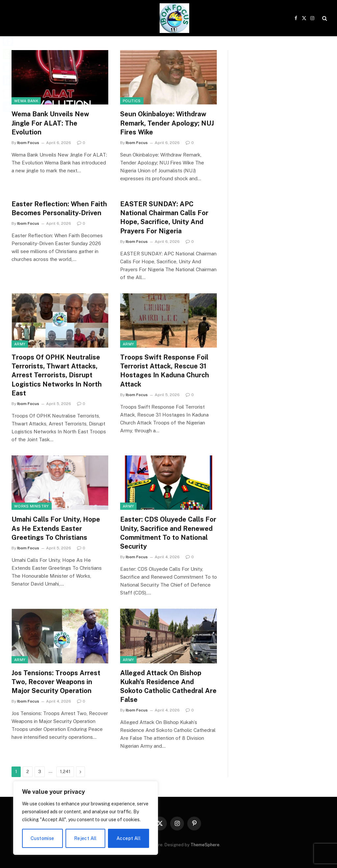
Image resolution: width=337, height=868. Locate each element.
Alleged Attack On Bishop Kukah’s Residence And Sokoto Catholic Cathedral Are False (168, 686)
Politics (132, 101)
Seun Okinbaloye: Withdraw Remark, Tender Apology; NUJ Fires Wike (167, 123)
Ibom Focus (28, 143)
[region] (86, 818)
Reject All (85, 838)
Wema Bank (26, 101)
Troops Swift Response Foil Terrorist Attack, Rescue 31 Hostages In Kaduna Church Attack (165, 371)
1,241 (65, 772)
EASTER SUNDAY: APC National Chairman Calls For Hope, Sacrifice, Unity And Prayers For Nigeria (164, 217)
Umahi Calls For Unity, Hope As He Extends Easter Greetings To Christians (56, 528)
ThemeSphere (205, 845)
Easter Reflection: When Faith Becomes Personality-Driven (59, 208)
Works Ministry (32, 506)
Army (20, 344)
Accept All (129, 838)
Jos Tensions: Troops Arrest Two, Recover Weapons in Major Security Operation (56, 682)
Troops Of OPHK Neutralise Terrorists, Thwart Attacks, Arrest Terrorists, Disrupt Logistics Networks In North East (57, 375)
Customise (42, 838)
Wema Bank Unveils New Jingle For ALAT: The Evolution (50, 123)
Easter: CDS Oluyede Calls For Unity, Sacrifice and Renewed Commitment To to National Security (168, 533)
